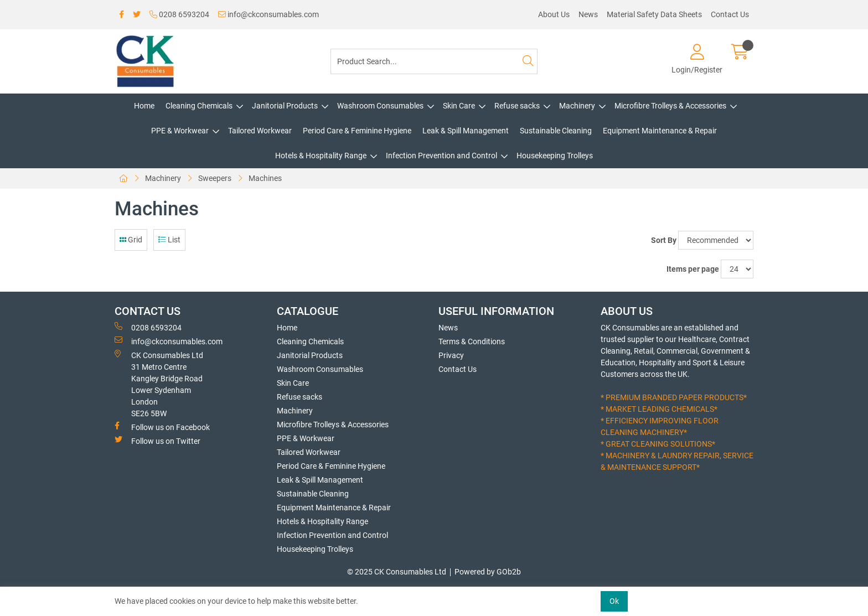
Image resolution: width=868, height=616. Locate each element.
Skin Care (459, 106)
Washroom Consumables (380, 106)
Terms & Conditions (472, 341)
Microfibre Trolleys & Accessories (670, 106)
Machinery (577, 106)
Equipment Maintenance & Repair (660, 131)
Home (144, 106)
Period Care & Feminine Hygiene (357, 131)
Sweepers (215, 178)
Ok (614, 601)
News (588, 14)
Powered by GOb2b (488, 572)
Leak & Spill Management (466, 131)
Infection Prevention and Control (441, 156)
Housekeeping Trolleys (555, 156)
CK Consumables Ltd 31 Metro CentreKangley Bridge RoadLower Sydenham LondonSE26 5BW (159, 384)
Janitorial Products (285, 106)
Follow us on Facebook (162, 427)
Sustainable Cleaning (556, 131)
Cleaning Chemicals (199, 106)
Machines (265, 178)
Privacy (451, 355)
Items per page (693, 269)
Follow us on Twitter (157, 441)
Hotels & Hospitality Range (321, 156)
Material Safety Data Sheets (654, 14)
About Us (554, 14)
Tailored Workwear (260, 131)
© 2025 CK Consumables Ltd (397, 572)
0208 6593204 (179, 14)
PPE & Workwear (180, 131)
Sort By (664, 240)
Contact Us (730, 14)
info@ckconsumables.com (268, 14)
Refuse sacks (517, 106)
